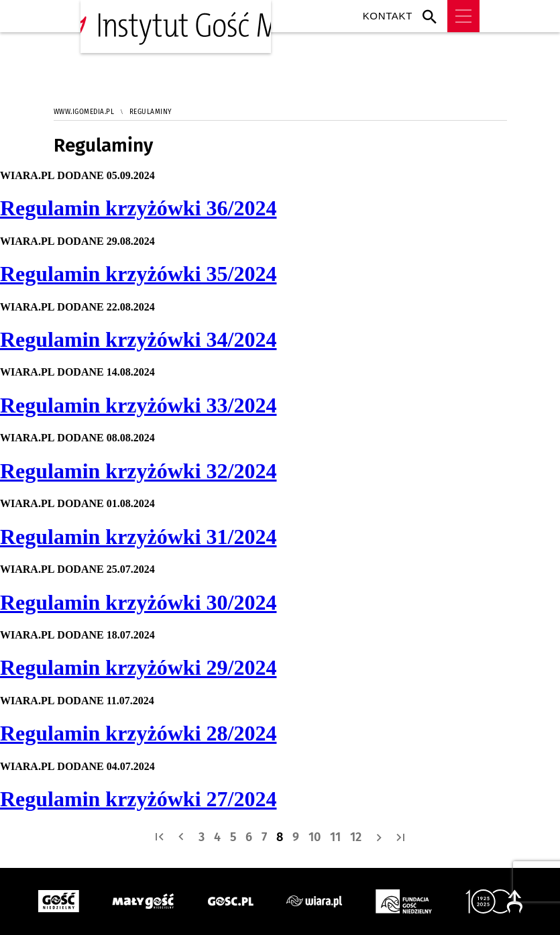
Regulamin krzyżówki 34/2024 (138, 339)
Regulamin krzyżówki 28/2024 (138, 733)
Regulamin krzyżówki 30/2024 (138, 602)
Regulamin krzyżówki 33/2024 (138, 405)
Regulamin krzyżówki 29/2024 (138, 667)
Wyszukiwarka (433, 16)
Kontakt (388, 16)
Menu (463, 16)
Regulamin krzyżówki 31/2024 (138, 537)
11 (335, 837)
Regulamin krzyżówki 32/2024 (138, 471)
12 (356, 837)
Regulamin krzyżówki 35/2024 (138, 274)
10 (315, 837)
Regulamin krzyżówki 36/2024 (138, 208)
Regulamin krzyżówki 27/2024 (138, 799)
